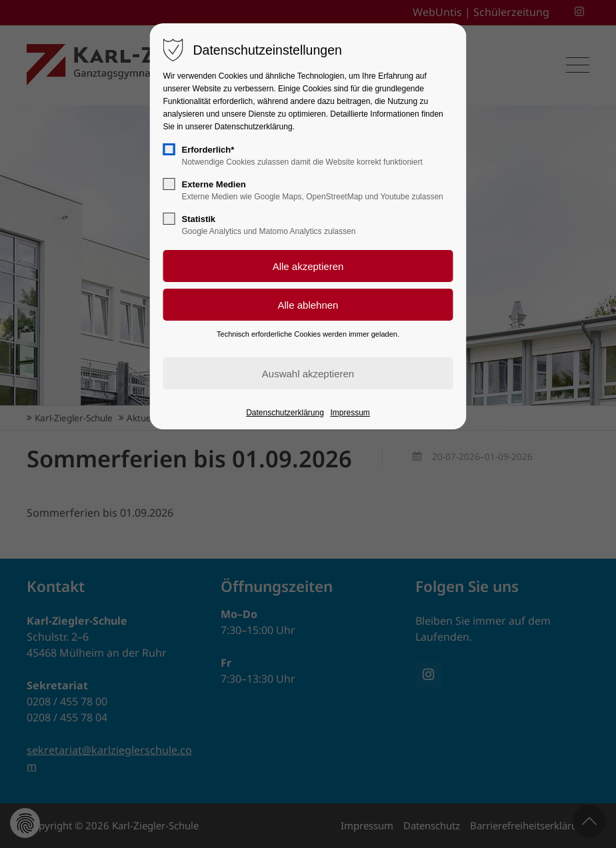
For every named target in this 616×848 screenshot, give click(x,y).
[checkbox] (169, 149)
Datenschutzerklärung (285, 413)
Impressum (350, 413)
